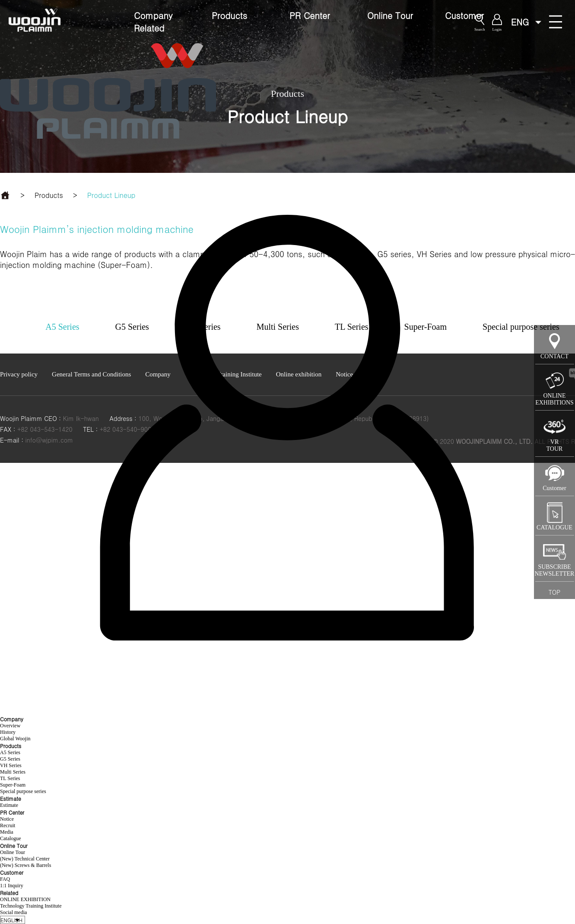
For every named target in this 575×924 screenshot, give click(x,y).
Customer (464, 15)
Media (7, 832)
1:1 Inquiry (12, 886)
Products (229, 15)
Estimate (9, 805)
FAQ (5, 879)
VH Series (11, 765)
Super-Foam (13, 785)
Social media (13, 912)
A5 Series (10, 752)
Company (153, 15)
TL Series (10, 778)
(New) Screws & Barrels (25, 865)
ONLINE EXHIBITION (25, 899)
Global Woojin (15, 739)
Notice (7, 819)
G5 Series (10, 759)
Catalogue (11, 838)
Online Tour (390, 15)
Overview (10, 726)
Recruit (8, 825)
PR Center (310, 15)
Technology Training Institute (31, 906)
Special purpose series (23, 791)
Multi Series (13, 772)
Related (149, 28)
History (8, 732)
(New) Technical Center (25, 859)
